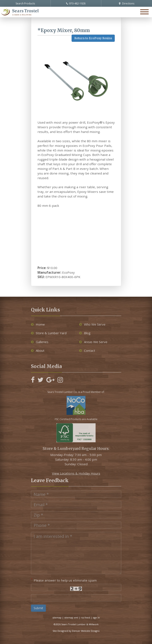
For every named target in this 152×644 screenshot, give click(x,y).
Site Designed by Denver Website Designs (76, 631)
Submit (38, 608)
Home (38, 324)
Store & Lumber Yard (49, 333)
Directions (127, 3)
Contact (87, 350)
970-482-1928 (76, 3)
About (38, 350)
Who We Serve (92, 324)
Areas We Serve (93, 342)
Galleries (40, 342)
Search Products (25, 3)
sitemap (57, 618)
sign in (96, 618)
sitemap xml (71, 618)
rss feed (85, 618)
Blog (85, 333)
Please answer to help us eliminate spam (64, 580)
